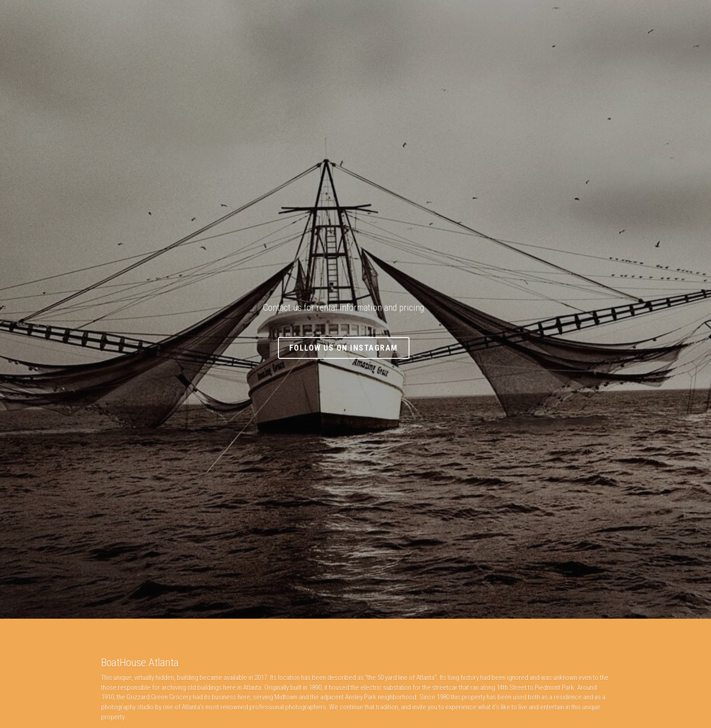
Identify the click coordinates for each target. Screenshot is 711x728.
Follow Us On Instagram (356, 348)
